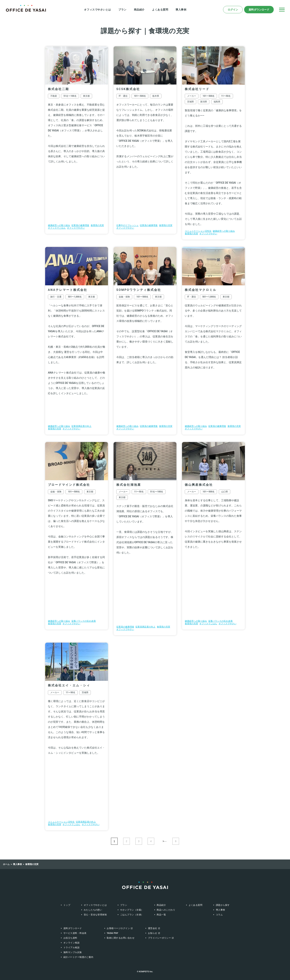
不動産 (54, 96)
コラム (219, 915)
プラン (122, 10)
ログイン (233, 10)
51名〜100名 (70, 96)
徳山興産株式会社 (199, 485)
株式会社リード (197, 89)
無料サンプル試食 (73, 952)
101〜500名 (140, 96)
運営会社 (153, 928)
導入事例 (181, 10)
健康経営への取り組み (59, 225)
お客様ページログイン (118, 928)
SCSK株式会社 (128, 89)
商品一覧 (161, 915)
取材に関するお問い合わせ (121, 938)
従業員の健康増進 (80, 225)
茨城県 (85, 692)
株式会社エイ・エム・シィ (69, 685)
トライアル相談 (71, 948)
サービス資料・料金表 (75, 933)
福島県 (217, 102)
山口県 (225, 492)
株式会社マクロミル (201, 290)
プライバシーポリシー (160, 938)
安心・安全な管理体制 (95, 915)
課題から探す (223, 905)
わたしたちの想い (93, 910)
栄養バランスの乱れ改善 (84, 621)
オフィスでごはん (57, 228)
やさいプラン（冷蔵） (132, 910)
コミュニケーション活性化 (198, 231)
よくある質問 (160, 10)
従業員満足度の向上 (81, 426)
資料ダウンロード (259, 10)
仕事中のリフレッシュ (127, 225)
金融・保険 (124, 297)
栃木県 (156, 96)
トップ (67, 905)
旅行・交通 (56, 297)
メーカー (192, 96)
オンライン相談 (71, 943)
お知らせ (153, 933)
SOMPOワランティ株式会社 (139, 290)
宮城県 (190, 102)
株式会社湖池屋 (129, 485)
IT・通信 (123, 96)
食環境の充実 (97, 225)
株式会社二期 (58, 89)
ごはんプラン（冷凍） (132, 915)
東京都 (86, 96)
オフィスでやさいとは (97, 10)
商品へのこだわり (166, 910)
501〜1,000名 (75, 297)
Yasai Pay (112, 933)
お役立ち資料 (70, 938)
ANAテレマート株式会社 (68, 290)
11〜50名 (226, 96)
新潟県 (204, 102)
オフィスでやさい (76, 228)
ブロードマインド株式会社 (69, 485)
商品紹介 (139, 10)
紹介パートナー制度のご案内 (78, 957)
